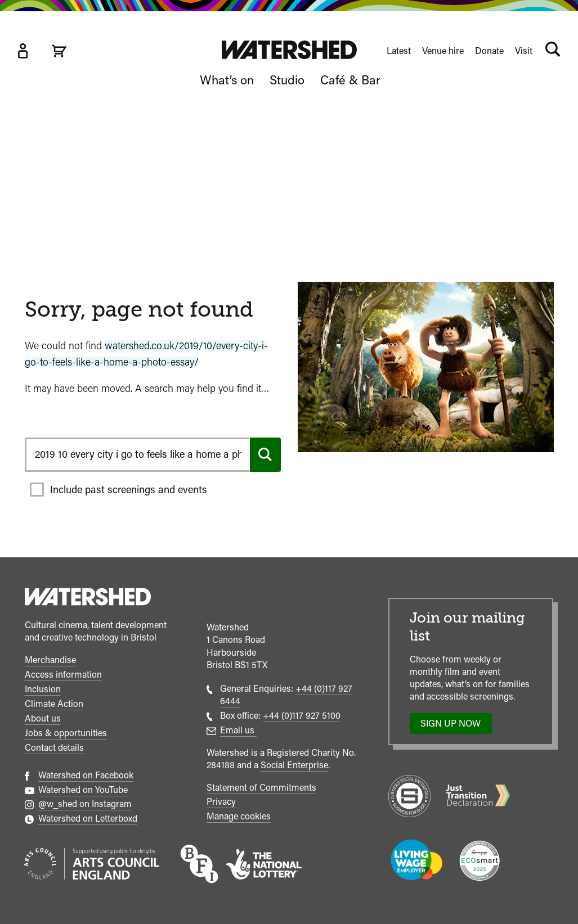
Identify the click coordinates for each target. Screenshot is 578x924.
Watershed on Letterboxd (88, 819)
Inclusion (43, 689)
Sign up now (454, 726)
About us (43, 718)
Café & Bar (350, 80)
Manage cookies (239, 816)
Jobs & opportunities (66, 733)
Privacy (221, 802)
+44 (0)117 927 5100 (302, 716)
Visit (524, 51)
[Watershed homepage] (88, 598)
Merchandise (50, 660)
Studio (287, 80)
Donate (489, 51)
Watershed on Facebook (86, 775)
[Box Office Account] (23, 51)
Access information (63, 675)
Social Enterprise (294, 765)
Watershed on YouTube (83, 790)
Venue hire (443, 51)
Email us (238, 730)
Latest (399, 51)
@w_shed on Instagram (85, 804)
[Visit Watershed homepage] (289, 50)
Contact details (54, 748)
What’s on (227, 80)
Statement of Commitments (261, 788)
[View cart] (59, 51)
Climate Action (54, 704)
